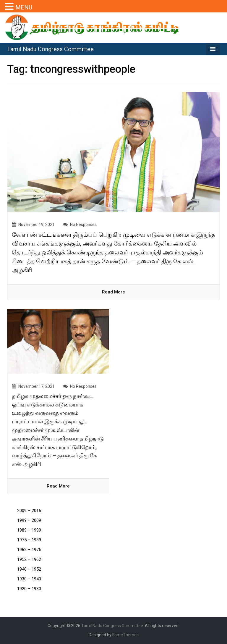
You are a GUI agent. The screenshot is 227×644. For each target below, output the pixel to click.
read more (113, 292)
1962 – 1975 (29, 550)
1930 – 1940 (29, 579)
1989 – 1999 (29, 530)
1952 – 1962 (29, 559)
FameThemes (125, 635)
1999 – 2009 (29, 520)
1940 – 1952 (29, 569)
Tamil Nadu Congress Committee (50, 49)
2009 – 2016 (29, 511)
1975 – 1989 (29, 540)
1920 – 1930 (29, 589)
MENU (24, 7)
